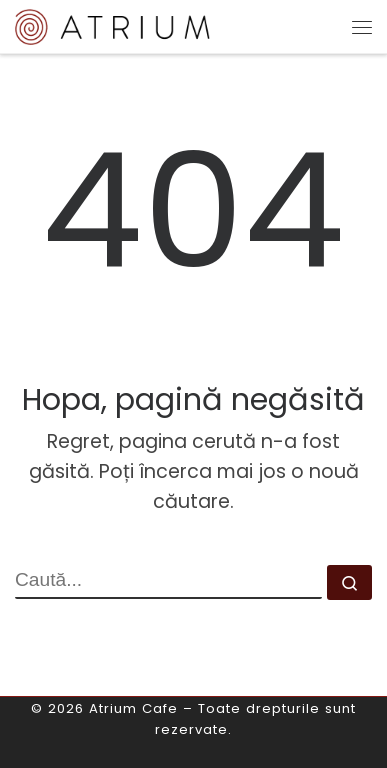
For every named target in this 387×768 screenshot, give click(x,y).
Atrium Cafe (133, 708)
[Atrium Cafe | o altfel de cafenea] (112, 25)
